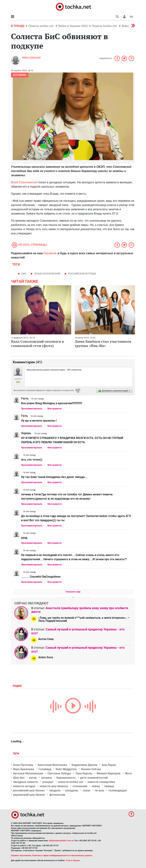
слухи (86, 790)
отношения (80, 786)
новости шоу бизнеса (54, 786)
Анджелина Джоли (84, 765)
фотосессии (57, 795)
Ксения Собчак (91, 769)
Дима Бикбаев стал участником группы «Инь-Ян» (103, 343)
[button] (124, 17)
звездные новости (26, 782)
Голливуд (45, 769)
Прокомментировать (32, 409)
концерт (48, 782)
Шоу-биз (19, 778)
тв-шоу (99, 790)
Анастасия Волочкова (52, 765)
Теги (16, 754)
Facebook (50, 253)
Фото (128, 773)
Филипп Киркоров (109, 773)
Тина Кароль (84, 773)
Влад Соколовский (47, 274)
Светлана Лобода (59, 773)
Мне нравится (55, 409)
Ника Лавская (31, 58)
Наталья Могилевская (28, 773)
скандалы (72, 790)
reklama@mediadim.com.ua (61, 841)
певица (109, 786)
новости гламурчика (101, 782)
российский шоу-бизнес (29, 790)
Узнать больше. (73, 860)
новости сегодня (24, 786)
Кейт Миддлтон (66, 769)
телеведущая (118, 790)
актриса (47, 778)
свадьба (55, 790)
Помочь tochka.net (41, 26)
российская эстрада (82, 274)
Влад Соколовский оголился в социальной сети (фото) (37, 343)
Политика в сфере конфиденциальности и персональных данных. (62, 856)
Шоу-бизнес (20, 75)
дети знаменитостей (94, 778)
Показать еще (73, 592)
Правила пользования (21, 856)
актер (33, 778)
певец (96, 786)
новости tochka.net (71, 782)
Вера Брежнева (24, 769)
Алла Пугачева (23, 765)
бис (24, 274)
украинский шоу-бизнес (29, 795)
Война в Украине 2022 (73, 26)
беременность (66, 778)
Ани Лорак (109, 765)
